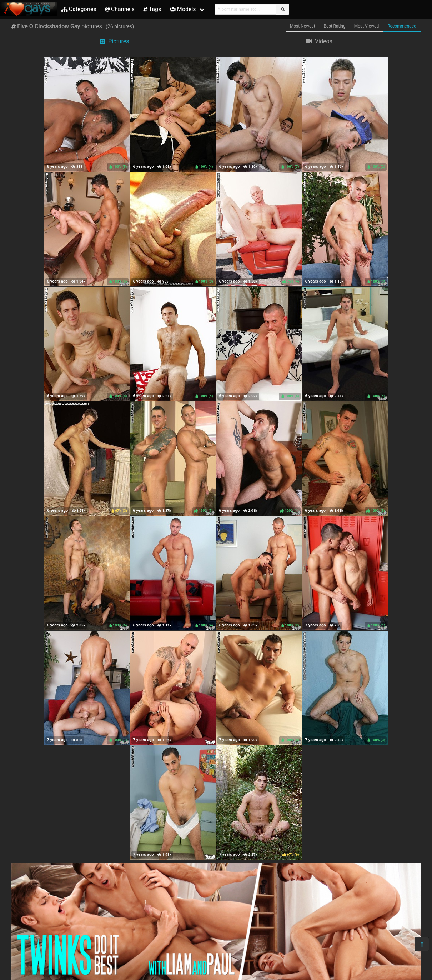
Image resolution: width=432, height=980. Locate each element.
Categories (79, 9)
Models (183, 9)
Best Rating (335, 26)
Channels (120, 9)
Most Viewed (367, 26)
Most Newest (303, 26)
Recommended (402, 26)
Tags (152, 9)
